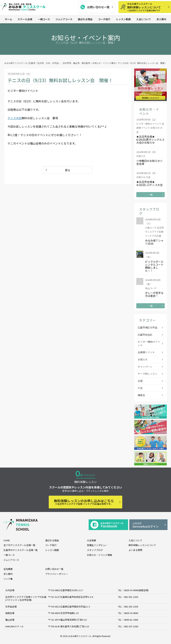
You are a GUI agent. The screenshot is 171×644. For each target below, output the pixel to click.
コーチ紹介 (104, 19)
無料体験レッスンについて (148, 7)
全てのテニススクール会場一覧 (19, 545)
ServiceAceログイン (148, 525)
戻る (68, 170)
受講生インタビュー (97, 545)
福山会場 (10, 620)
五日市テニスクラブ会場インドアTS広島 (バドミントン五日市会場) (26, 598)
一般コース (44, 19)
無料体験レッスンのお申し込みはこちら (84, 502)
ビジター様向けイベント (149, 343)
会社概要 (8, 569)
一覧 (151, 195)
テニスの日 (15, 118)
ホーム (8, 19)
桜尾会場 (10, 613)
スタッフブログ (95, 550)
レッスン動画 (123, 19)
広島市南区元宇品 (148, 327)
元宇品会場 (11, 607)
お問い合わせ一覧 (98, 7)
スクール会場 (25, 19)
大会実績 (91, 540)
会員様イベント (146, 352)
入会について (144, 19)
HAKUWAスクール (14, 626)
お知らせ (143, 359)
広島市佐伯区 (145, 335)
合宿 (140, 381)
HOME (7, 540)
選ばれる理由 (85, 19)
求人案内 (161, 19)
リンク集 (8, 579)
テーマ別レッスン (148, 374)
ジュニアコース (64, 19)
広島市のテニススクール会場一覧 (21, 550)
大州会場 (10, 590)
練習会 (141, 395)
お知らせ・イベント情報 (99, 555)
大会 (140, 388)
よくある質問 (135, 550)
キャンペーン (145, 367)
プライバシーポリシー (57, 574)
